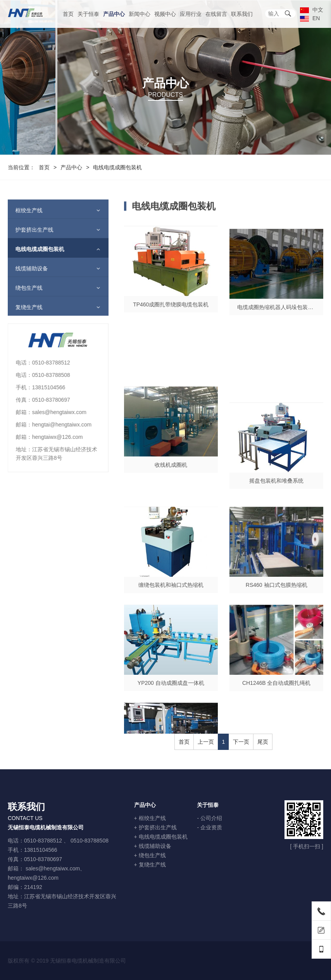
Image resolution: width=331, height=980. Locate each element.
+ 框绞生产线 (150, 818)
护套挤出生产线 (29, 230)
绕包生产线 (24, 288)
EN (310, 18)
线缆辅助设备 (26, 268)
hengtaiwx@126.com (33, 878)
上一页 (206, 742)
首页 (68, 14)
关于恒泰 (88, 14)
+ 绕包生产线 (150, 855)
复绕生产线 (24, 307)
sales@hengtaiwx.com (53, 868)
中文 (312, 10)
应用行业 (191, 14)
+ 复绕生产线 (150, 865)
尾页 (263, 742)
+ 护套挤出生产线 (155, 827)
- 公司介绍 (209, 818)
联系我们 (242, 14)
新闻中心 (140, 14)
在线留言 (216, 14)
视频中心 (165, 14)
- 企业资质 (209, 827)
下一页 (241, 742)
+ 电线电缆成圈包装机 (161, 837)
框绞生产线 (24, 210)
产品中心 (114, 14)
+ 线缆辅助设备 (153, 846)
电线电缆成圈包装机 (34, 249)
